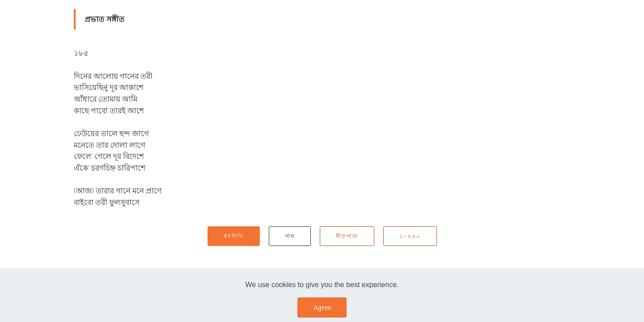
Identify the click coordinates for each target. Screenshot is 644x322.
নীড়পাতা (347, 236)
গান (290, 236)
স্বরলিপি (234, 236)
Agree (322, 307)
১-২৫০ (410, 236)
